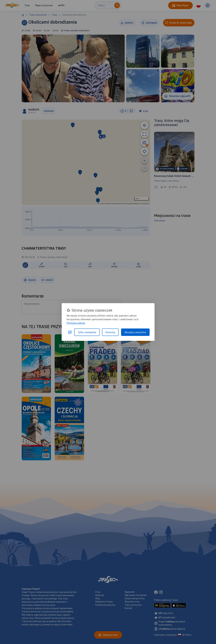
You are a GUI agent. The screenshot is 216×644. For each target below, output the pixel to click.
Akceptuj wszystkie (135, 332)
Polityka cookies (76, 323)
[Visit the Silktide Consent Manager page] (70, 332)
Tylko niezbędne (87, 332)
